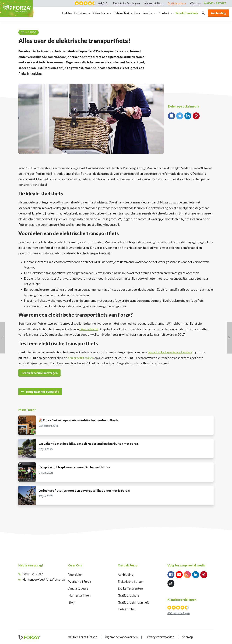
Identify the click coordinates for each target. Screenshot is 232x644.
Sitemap (187, 637)
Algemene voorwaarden (121, 637)
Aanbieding (126, 575)
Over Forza (101, 14)
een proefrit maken (81, 358)
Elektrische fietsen (75, 14)
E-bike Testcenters (127, 14)
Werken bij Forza (80, 582)
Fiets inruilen (127, 609)
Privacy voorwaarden (160, 637)
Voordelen (75, 575)
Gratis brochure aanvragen (40, 373)
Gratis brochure (129, 595)
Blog (71, 602)
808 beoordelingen (179, 613)
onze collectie (89, 329)
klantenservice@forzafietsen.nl (42, 579)
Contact (164, 14)
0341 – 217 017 (213, 4)
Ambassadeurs (78, 588)
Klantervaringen (79, 595)
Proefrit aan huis (187, 14)
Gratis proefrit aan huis (133, 602)
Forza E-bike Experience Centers (170, 352)
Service (148, 14)
